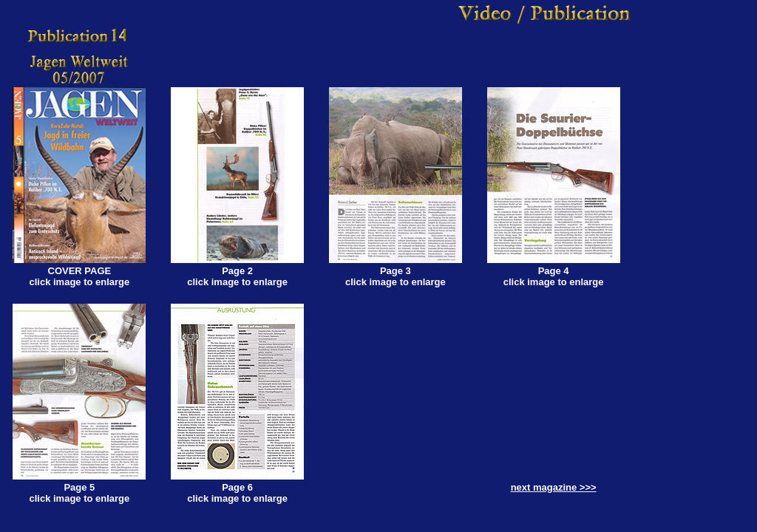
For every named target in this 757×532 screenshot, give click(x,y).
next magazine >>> (554, 487)
